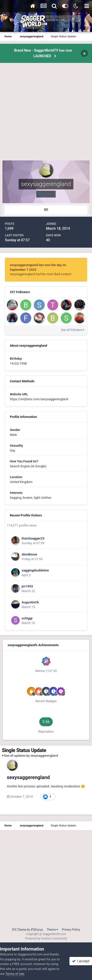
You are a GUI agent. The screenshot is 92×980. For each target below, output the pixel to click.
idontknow (29, 554)
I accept (81, 961)
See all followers (73, 330)
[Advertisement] (46, 114)
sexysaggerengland (28, 777)
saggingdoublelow (35, 570)
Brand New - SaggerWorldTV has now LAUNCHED (43, 53)
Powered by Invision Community (46, 938)
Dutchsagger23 (33, 538)
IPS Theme (19, 930)
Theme (52, 930)
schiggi (27, 618)
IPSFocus (37, 930)
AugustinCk (30, 602)
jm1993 (27, 586)
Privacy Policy (71, 930)
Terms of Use (15, 974)
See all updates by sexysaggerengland (30, 756)
